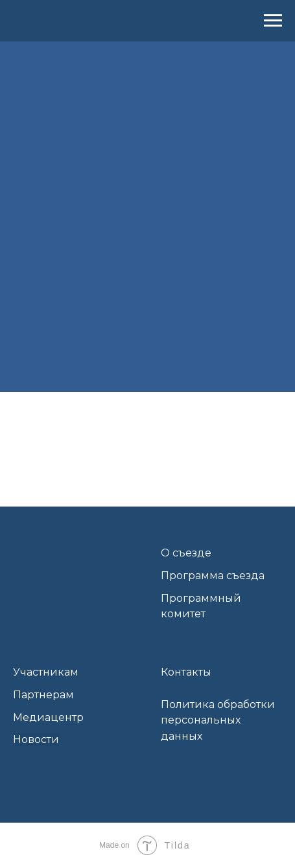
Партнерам (43, 695)
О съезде (186, 553)
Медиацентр (48, 717)
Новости (36, 739)
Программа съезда (213, 576)
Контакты (186, 672)
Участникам (46, 672)
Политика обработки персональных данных (218, 721)
